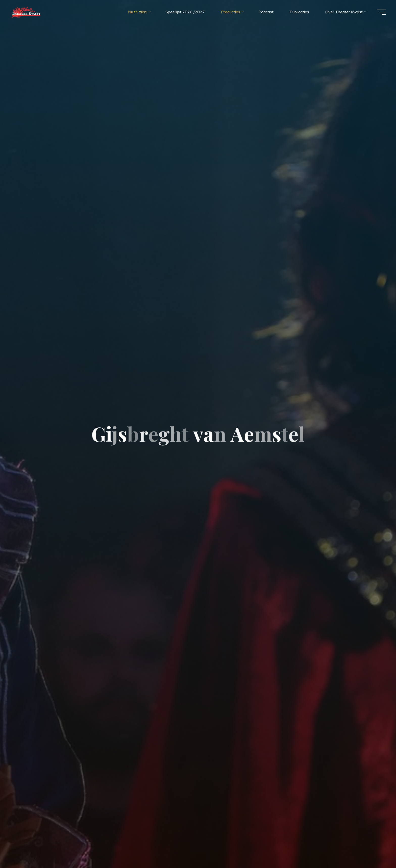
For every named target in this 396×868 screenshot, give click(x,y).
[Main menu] (381, 12)
